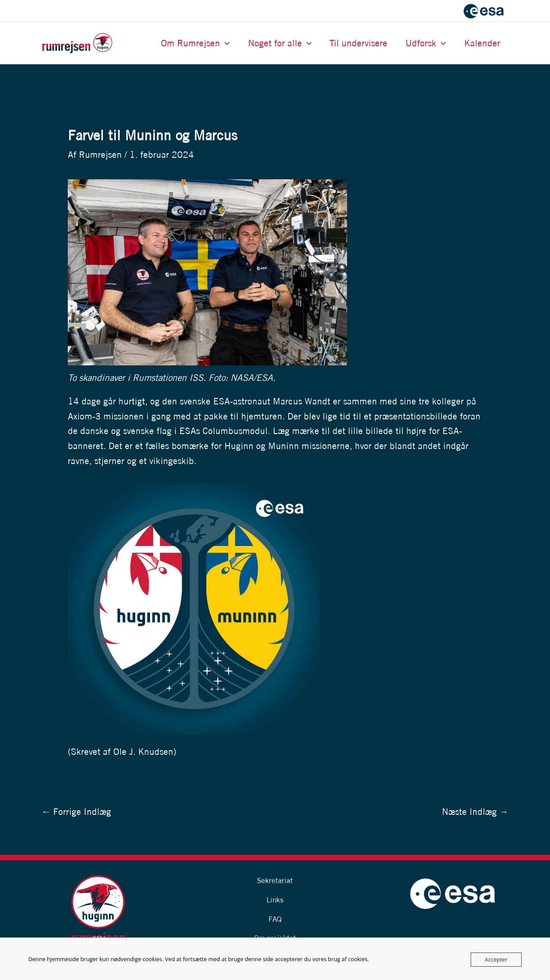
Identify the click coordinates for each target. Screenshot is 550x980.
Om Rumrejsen (195, 43)
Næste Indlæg (475, 812)
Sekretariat (275, 880)
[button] (225, 43)
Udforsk (426, 43)
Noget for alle (280, 43)
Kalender (482, 43)
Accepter (496, 959)
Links (275, 900)
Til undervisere (358, 43)
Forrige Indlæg (76, 812)
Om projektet (275, 938)
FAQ (275, 919)
